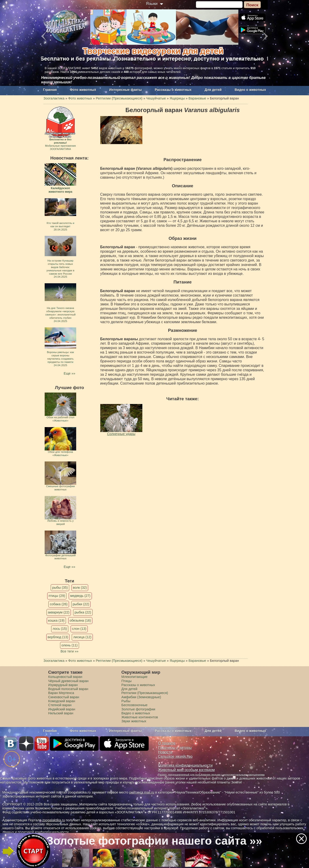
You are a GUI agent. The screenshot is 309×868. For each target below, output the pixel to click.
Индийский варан (62, 709)
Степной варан (60, 705)
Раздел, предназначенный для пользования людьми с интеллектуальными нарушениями (211, 775)
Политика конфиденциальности (185, 765)
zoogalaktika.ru (54, 820)
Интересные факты (125, 90)
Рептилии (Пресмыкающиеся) (145, 693)
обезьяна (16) (80, 620)
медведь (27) (80, 596)
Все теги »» (70, 651)
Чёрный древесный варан (68, 681)
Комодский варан (62, 701)
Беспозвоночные (134, 705)
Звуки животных (134, 721)
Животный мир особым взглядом (186, 770)
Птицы (126, 681)
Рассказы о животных (173, 90)
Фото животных (83, 90)
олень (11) (70, 645)
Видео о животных (250, 90)
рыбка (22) (83, 612)
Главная (50, 90)
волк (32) (80, 588)
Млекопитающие (134, 677)
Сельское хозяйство (175, 756)
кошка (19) (56, 620)
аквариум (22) (59, 612)
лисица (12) (82, 637)
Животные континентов (140, 717)
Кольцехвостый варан (65, 677)
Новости (165, 752)
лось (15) (60, 629)
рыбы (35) (60, 588)
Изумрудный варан (63, 685)
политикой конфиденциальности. (44, 832)
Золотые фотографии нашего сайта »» (154, 841)
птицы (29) (57, 596)
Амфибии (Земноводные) (141, 697)
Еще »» (70, 373)
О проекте (167, 743)
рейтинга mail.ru (142, 792)
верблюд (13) (58, 637)
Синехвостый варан (64, 697)
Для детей (213, 90)
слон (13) (79, 629)
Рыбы (126, 701)
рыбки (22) (81, 604)
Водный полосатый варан (68, 689)
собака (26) (59, 604)
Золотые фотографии (138, 709)
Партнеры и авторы (175, 748)
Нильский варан (61, 713)
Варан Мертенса (61, 693)
